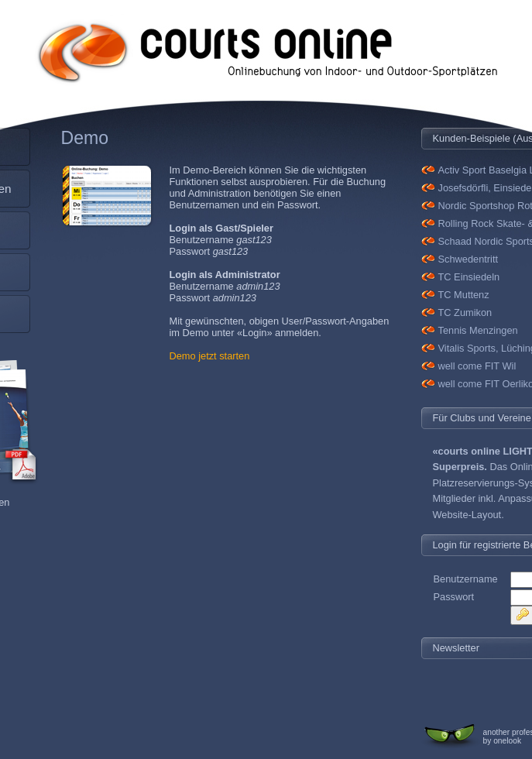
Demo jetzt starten (210, 356)
